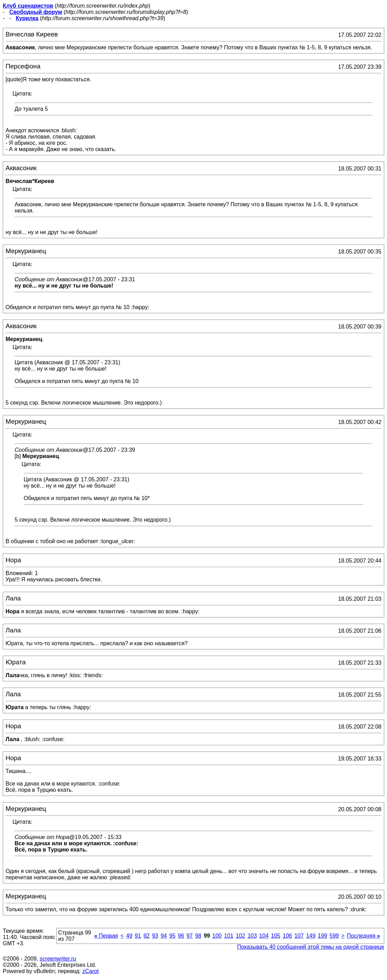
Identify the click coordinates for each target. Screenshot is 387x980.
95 (172, 936)
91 (138, 936)
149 (311, 936)
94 (164, 936)
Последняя (364, 936)
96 (181, 936)
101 (229, 936)
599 (334, 936)
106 (287, 936)
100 (217, 936)
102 (240, 936)
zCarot (91, 971)
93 (155, 936)
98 (198, 936)
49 (129, 936)
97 (190, 936)
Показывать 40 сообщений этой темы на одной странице (311, 947)
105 (276, 936)
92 (146, 936)
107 (299, 936)
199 (322, 936)
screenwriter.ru (58, 959)
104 (264, 936)
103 (252, 936)
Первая (106, 936)
